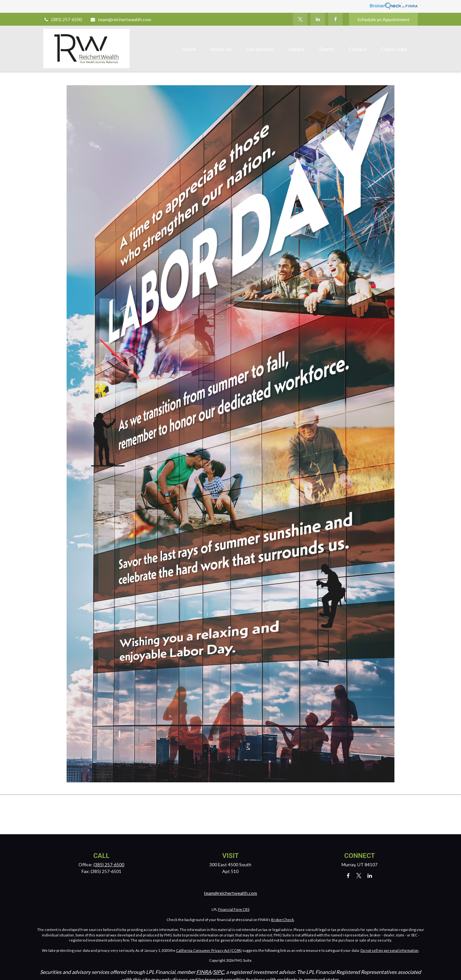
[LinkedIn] (318, 19)
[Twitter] (300, 19)
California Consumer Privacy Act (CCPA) (209, 950)
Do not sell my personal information (389, 950)
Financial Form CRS (234, 909)
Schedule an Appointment (383, 19)
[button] (189, 49)
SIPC (219, 972)
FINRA (204, 972)
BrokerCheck (283, 920)
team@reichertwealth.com (121, 19)
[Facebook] (335, 19)
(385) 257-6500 (63, 19)
